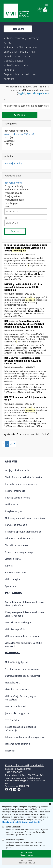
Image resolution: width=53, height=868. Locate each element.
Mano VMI (24, 786)
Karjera (9, 566)
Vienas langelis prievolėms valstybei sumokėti (24, 645)
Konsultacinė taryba (15, 573)
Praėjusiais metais (14, 200)
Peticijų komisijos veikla (18, 498)
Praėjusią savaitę (13, 193)
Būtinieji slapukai (12, 827)
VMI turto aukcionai (15, 706)
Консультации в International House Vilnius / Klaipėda (25, 614)
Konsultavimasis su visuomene (21, 484)
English (21, 93)
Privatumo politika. (29, 822)
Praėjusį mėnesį (13, 196)
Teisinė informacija (15, 491)
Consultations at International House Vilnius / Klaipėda (25, 604)
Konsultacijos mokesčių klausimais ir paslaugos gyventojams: (24, 767)
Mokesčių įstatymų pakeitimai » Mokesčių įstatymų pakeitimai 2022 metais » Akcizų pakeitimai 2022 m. (24, 277)
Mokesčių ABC (12, 683)
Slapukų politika (9, 822)
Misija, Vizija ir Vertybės (17, 470)
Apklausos (10, 586)
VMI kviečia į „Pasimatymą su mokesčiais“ (20, 698)
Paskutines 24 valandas (17, 190)
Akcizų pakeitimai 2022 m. (20, 134)
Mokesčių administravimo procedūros (25, 518)
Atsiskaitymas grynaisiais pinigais (23, 669)
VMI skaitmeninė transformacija (22, 636)
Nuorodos (10, 751)
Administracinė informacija (19, 539)
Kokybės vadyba (13, 511)
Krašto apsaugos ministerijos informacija (20, 729)
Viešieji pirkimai (13, 559)
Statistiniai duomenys (16, 545)
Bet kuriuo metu (13, 183)
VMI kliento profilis (15, 629)
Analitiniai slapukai (13, 840)
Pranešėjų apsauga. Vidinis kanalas (23, 532)
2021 (9, 144)
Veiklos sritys (12, 505)
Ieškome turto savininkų (18, 744)
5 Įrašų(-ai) (11, 434)
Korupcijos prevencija (16, 525)
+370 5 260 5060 (14, 772)
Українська (43, 93)
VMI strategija (12, 579)
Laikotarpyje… (12, 203)
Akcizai (10, 141)
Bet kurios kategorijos (16, 131)
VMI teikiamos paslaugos (18, 623)
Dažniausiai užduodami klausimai (22, 676)
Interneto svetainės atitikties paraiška (25, 737)
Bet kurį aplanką (13, 163)
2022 (9, 138)
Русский (31, 93)
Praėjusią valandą (14, 186)
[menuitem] (21, 38)
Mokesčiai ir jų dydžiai (16, 662)
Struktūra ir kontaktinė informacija (23, 477)
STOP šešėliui (12, 720)
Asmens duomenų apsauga (19, 552)
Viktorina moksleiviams (17, 689)
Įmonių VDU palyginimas (18, 713)
